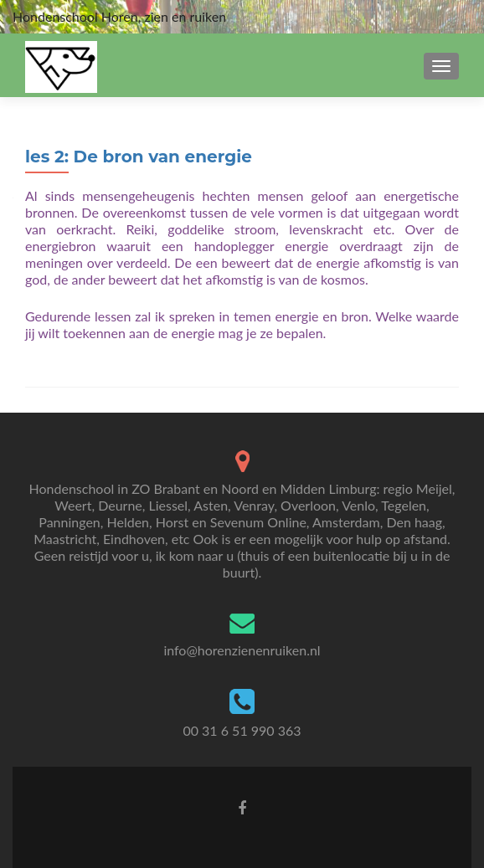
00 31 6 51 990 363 (242, 730)
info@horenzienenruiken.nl (242, 650)
